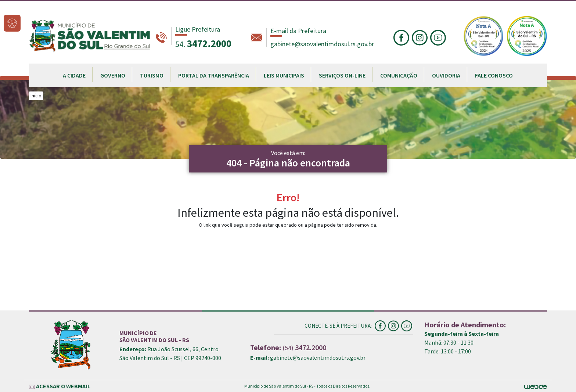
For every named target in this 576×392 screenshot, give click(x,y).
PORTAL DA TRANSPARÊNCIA (214, 75)
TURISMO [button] (152, 75)
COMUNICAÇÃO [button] (399, 75)
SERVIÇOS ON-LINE (342, 75)
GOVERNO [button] (113, 75)
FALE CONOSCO (494, 75)
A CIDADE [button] (74, 75)
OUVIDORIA (446, 75)
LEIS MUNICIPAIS (284, 75)
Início (36, 96)
